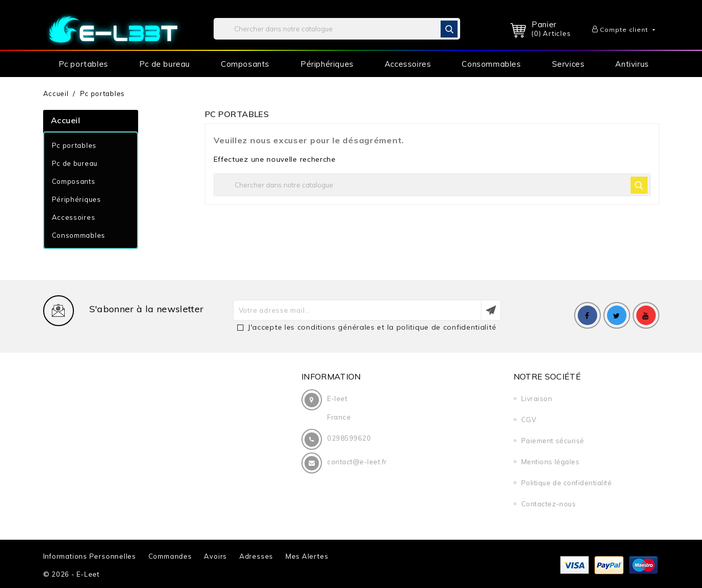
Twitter (617, 315)
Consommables (491, 64)
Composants (245, 64)
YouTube (646, 315)
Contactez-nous (545, 504)
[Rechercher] (337, 29)
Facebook (587, 315)
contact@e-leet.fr (357, 462)
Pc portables (83, 64)
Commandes (170, 556)
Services (568, 64)
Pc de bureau (165, 64)
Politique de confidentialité (563, 483)
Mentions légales (547, 462)
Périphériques (327, 64)
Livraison (533, 399)
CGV (525, 420)
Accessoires (408, 64)
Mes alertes (307, 556)
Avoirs (215, 556)
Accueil (66, 120)
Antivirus (632, 64)
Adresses (256, 556)
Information (331, 376)
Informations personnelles (90, 556)
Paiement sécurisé (549, 441)
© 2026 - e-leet (71, 574)
